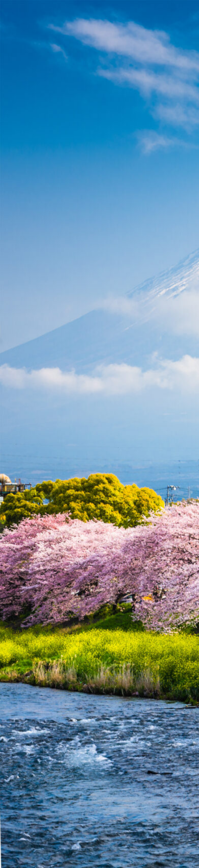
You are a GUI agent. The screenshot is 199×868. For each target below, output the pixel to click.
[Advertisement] (99, 49)
